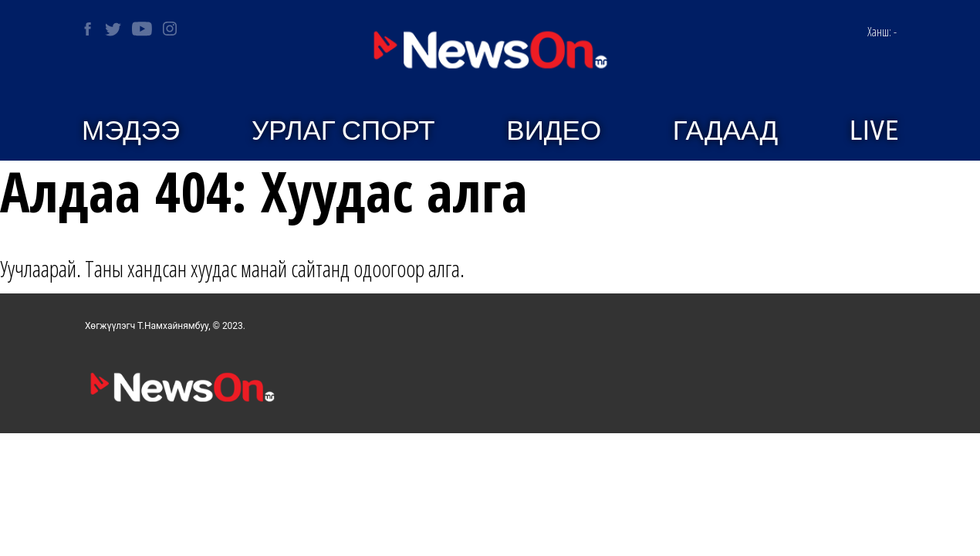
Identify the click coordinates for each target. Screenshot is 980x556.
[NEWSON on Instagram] (170, 29)
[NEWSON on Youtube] (142, 29)
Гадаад (725, 131)
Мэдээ (131, 131)
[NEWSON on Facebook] (88, 29)
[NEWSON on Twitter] (113, 29)
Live (874, 131)
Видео (554, 131)
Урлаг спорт (343, 131)
